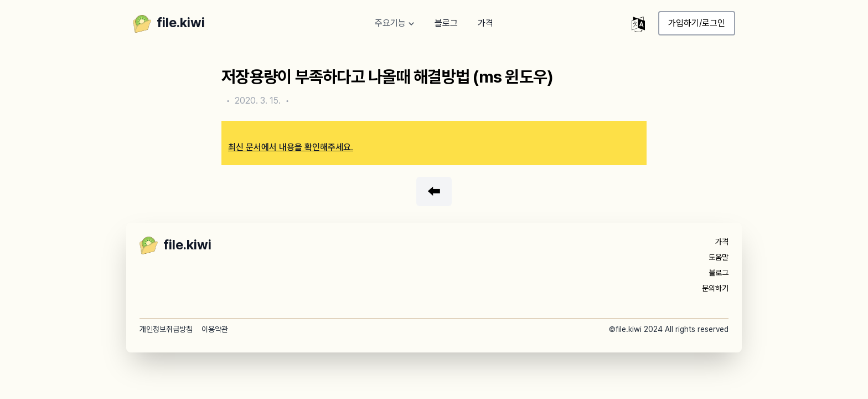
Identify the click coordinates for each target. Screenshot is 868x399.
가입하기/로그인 (697, 23)
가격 (485, 23)
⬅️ (434, 191)
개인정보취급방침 (166, 329)
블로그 (446, 23)
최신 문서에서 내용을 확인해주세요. (291, 147)
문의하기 (715, 288)
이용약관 (215, 329)
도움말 (719, 257)
